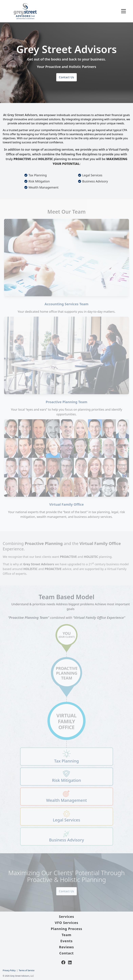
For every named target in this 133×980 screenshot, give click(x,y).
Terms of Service (27, 970)
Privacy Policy (9, 970)
